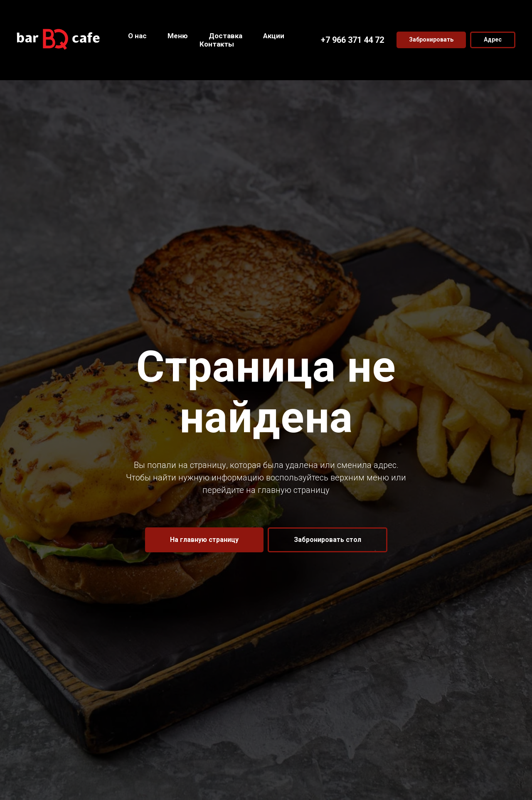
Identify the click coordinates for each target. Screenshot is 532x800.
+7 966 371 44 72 (352, 40)
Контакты (217, 44)
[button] (431, 40)
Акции (274, 36)
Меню (178, 36)
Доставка (225, 36)
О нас (137, 36)
